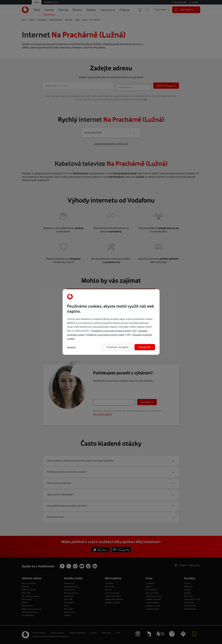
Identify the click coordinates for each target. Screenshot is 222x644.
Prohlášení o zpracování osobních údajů (111, 331)
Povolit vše (145, 347)
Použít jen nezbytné (118, 347)
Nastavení (71, 347)
